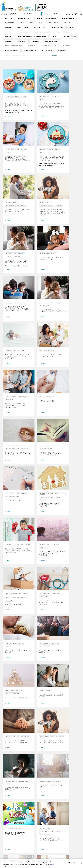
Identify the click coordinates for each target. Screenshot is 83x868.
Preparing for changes (12, 47)
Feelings (8, 38)
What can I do (51, 57)
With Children (10, 62)
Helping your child (70, 38)
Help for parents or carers (29, 849)
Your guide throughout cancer (47, 848)
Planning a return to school (56, 43)
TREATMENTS (56, 52)
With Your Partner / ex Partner (29, 66)
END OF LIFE (21, 28)
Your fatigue (58, 66)
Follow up (20, 38)
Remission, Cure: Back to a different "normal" (53, 47)
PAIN (30, 43)
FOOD (41, 33)
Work (46, 66)
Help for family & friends (29, 853)
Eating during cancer (37, 28)
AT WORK (23, 24)
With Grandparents (45, 62)
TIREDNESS (28, 52)
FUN (50, 33)
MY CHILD (20, 43)
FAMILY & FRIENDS (28, 33)
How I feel (8, 43)
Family (59, 33)
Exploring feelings (11, 33)
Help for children (52, 38)
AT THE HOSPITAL (10, 24)
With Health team (62, 62)
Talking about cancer (12, 57)
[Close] (81, 863)
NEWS (42, 853)
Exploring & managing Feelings (59, 28)
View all (69, 66)
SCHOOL (75, 47)
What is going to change (69, 57)
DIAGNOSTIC (49, 24)
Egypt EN (78, 14)
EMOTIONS (8, 28)
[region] (41, 863)
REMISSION (29, 47)
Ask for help (36, 24)
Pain (39, 43)
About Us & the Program (49, 850)
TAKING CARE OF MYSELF (12, 52)
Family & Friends (73, 33)
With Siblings (9, 66)
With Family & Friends (26, 62)
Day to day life (63, 24)
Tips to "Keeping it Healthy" (33, 57)
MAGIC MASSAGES (46, 14)
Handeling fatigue (35, 38)
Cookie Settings (71, 863)
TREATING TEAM (42, 52)
